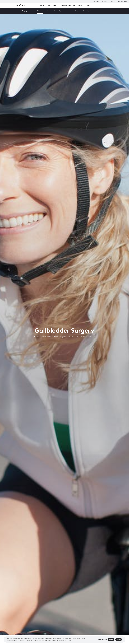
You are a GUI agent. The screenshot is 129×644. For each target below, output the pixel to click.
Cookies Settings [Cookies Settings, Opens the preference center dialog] (102, 640)
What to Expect (58, 11)
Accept (119, 640)
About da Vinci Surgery (73, 11)
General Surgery (22, 11)
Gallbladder (40, 11)
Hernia (49, 11)
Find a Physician (88, 11)
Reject (111, 640)
